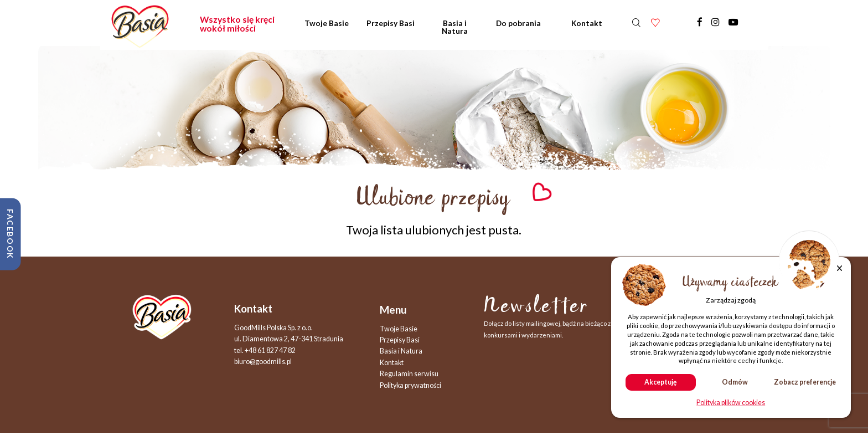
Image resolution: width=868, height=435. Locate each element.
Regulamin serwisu (409, 374)
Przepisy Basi (391, 23)
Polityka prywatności (410, 385)
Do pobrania (518, 23)
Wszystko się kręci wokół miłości (237, 24)
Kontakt (587, 23)
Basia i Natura (455, 27)
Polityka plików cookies (731, 403)
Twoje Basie (327, 23)
